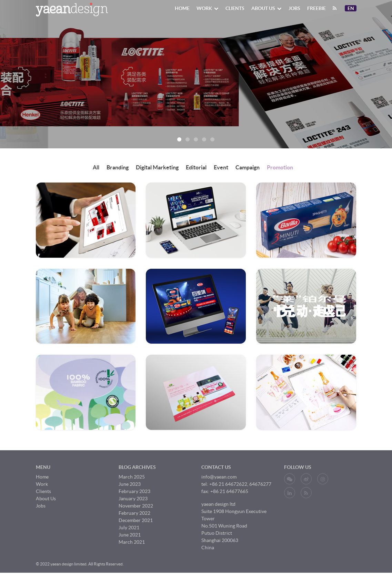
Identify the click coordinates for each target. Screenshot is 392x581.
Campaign (248, 167)
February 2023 (134, 491)
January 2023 (133, 499)
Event (221, 167)
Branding (118, 167)
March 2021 (132, 542)
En (352, 8)
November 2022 (136, 506)
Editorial (196, 167)
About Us (267, 8)
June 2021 (130, 535)
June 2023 (130, 484)
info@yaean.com (219, 477)
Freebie (316, 8)
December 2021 (136, 520)
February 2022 (134, 513)
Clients (235, 8)
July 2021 (129, 528)
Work (208, 8)
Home (182, 8)
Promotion (280, 167)
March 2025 (132, 477)
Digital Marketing (157, 167)
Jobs (294, 8)
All (96, 167)
